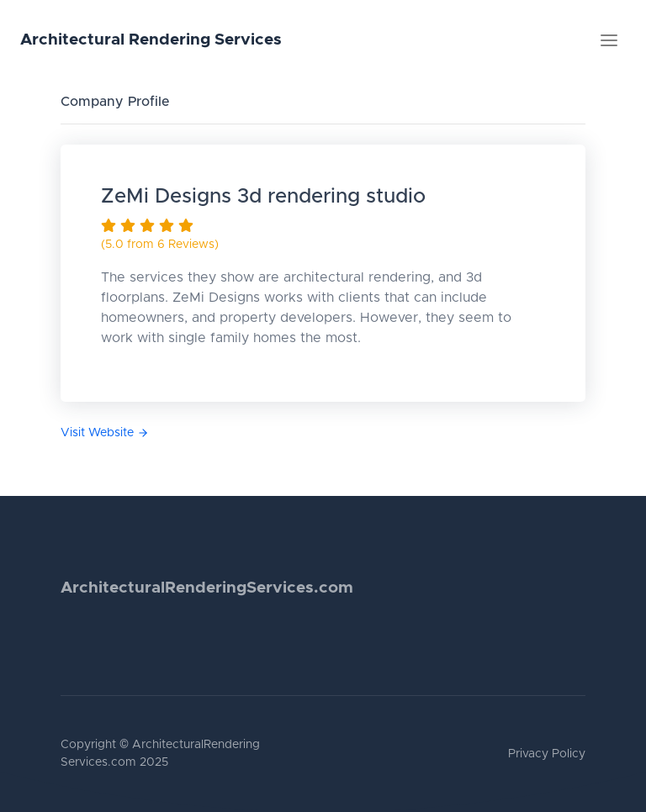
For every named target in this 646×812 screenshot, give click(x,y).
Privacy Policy (547, 754)
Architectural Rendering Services (151, 40)
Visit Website (105, 433)
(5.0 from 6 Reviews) (160, 245)
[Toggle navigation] (609, 40)
